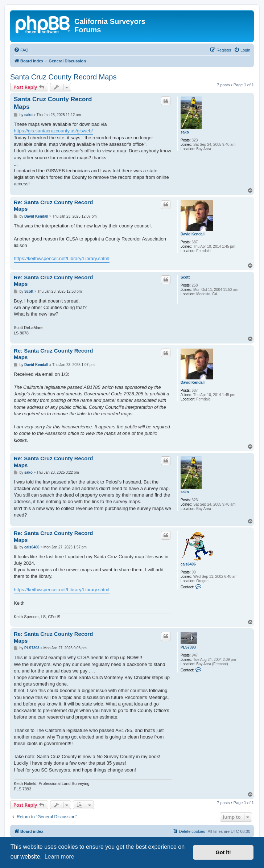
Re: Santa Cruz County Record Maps (53, 206)
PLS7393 (188, 647)
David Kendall (193, 234)
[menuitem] (21, 50)
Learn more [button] (59, 857)
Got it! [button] (223, 852)
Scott (185, 277)
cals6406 (188, 564)
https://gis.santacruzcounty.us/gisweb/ (53, 131)
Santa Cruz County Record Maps (63, 77)
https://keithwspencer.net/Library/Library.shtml (62, 258)
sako (185, 132)
